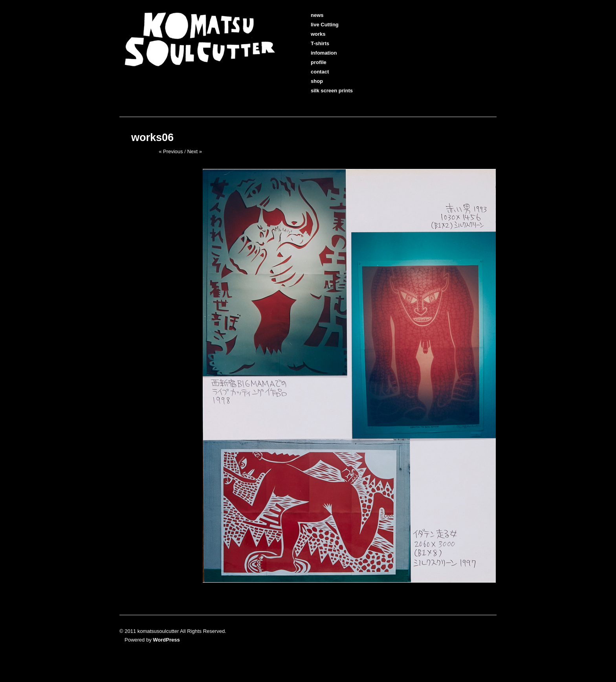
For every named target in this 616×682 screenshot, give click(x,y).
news (312, 15)
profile (313, 62)
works (313, 34)
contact (315, 72)
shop (312, 81)
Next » (194, 151)
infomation (319, 53)
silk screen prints (327, 91)
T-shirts (315, 43)
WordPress (166, 640)
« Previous (171, 151)
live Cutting (320, 25)
